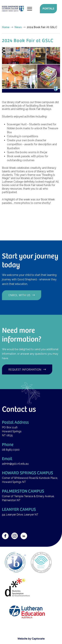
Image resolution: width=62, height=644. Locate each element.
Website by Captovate (31, 639)
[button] (31, 70)
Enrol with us (19, 295)
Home (6, 27)
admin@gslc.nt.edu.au (16, 464)
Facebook (5, 536)
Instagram (15, 536)
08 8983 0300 (11, 450)
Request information (25, 369)
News (18, 27)
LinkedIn (24, 536)
